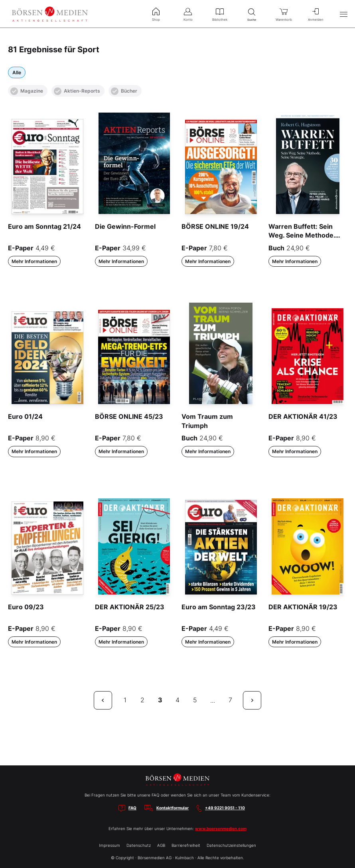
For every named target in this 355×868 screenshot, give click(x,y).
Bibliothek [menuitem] (220, 14)
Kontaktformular (173, 808)
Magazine (27, 91)
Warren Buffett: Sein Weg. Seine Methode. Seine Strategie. (302, 235)
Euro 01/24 (25, 416)
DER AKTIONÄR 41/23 (303, 416)
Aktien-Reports (77, 91)
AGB (161, 845)
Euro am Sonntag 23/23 (219, 607)
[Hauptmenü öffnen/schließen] (343, 14)
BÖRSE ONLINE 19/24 (215, 226)
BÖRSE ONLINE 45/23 (129, 416)
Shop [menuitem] (156, 14)
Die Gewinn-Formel (125, 226)
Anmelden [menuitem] (316, 14)
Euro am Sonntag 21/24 (44, 226)
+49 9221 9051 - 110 (225, 808)
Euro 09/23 (26, 607)
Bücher (124, 91)
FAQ (132, 808)
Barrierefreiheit (186, 845)
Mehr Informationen (34, 261)
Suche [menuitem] (252, 14)
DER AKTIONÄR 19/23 (303, 607)
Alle (17, 72)
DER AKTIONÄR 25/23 (130, 607)
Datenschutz (139, 845)
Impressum (109, 845)
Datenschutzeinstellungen (231, 845)
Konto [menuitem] (188, 14)
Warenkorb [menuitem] (284, 14)
